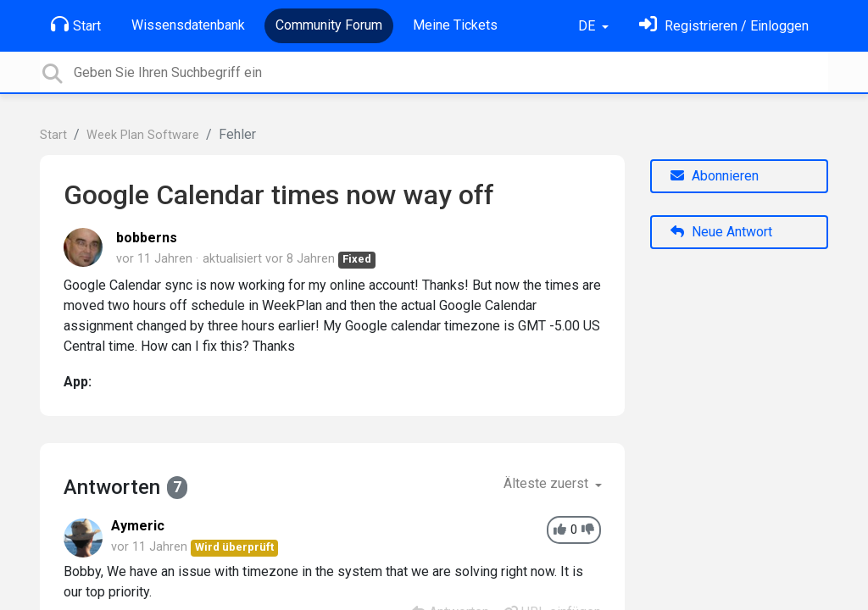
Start (76, 25)
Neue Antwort (721, 232)
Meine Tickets (455, 25)
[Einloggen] (724, 26)
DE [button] (588, 26)
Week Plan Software (143, 135)
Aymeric (138, 526)
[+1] (560, 530)
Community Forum (329, 25)
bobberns (147, 238)
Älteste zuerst (548, 483)
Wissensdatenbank (188, 25)
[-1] (588, 530)
